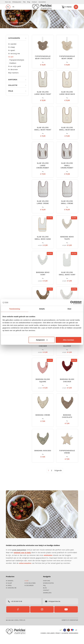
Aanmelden (42, 2)
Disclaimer (51, 640)
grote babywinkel (19, 556)
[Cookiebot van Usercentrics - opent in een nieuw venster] (72, 303)
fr (13, 10)
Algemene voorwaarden (70, 640)
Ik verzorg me (14, 60)
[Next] (58, 477)
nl (8, 10)
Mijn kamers (13, 79)
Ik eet (11, 63)
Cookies (43, 640)
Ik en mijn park (15, 73)
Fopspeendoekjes (17, 66)
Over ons (8, 2)
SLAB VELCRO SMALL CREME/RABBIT (67, 172)
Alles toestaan (68, 340)
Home (8, 20)
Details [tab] (42, 309)
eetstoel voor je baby (22, 559)
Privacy (58, 640)
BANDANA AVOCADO (43, 457)
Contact (34, 2)
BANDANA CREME (43, 422)
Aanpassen (42, 340)
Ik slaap (11, 54)
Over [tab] (69, 309)
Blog (29, 2)
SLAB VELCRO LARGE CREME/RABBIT (43, 172)
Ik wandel (12, 50)
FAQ (24, 2)
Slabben (13, 70)
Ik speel (12, 57)
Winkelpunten (17, 2)
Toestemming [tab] (15, 309)
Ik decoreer (13, 76)
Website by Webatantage (70, 627)
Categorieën (17, 45)
